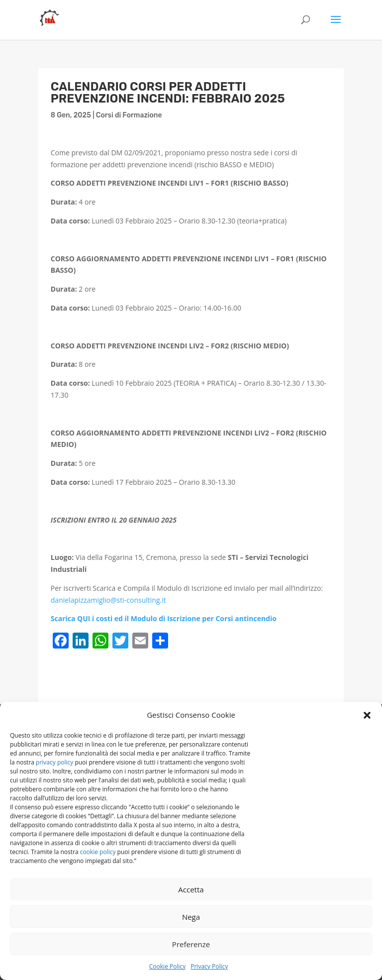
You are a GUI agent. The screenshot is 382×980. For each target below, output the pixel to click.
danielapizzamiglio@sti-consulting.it (108, 600)
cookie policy (98, 852)
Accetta (191, 889)
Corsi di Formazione (129, 115)
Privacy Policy (209, 966)
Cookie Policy (167, 966)
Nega (191, 917)
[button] (367, 715)
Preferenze (191, 944)
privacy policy (54, 762)
